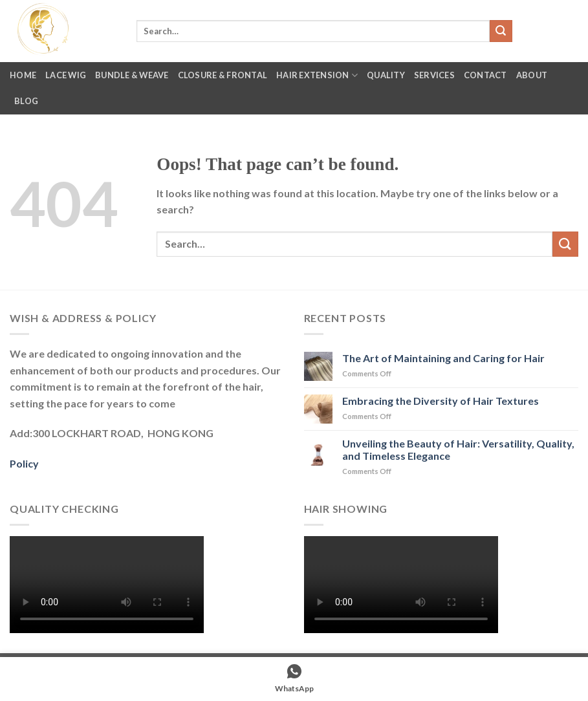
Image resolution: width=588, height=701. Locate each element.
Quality (386, 75)
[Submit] (501, 31)
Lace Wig (66, 75)
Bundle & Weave (132, 75)
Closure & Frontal (223, 75)
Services (434, 75)
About (532, 75)
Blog (26, 101)
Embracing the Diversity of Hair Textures (441, 401)
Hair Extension (317, 75)
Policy (24, 463)
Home (23, 75)
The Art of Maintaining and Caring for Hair (443, 358)
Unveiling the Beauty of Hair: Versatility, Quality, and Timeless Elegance (458, 449)
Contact (485, 75)
